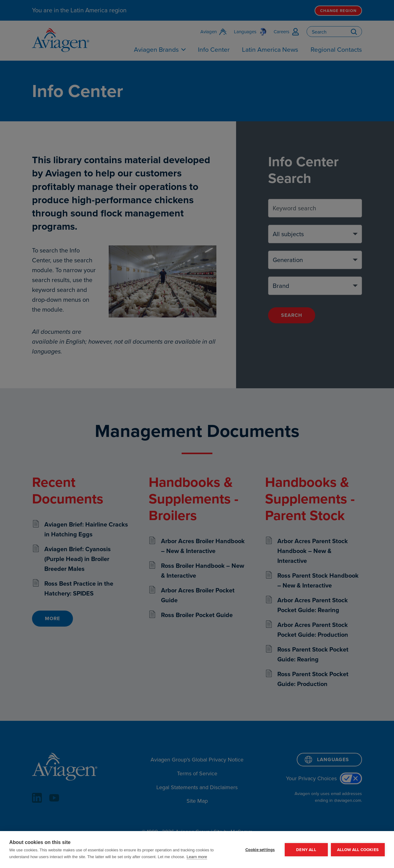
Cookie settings (260, 850)
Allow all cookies (358, 850)
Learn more (197, 857)
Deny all (306, 850)
